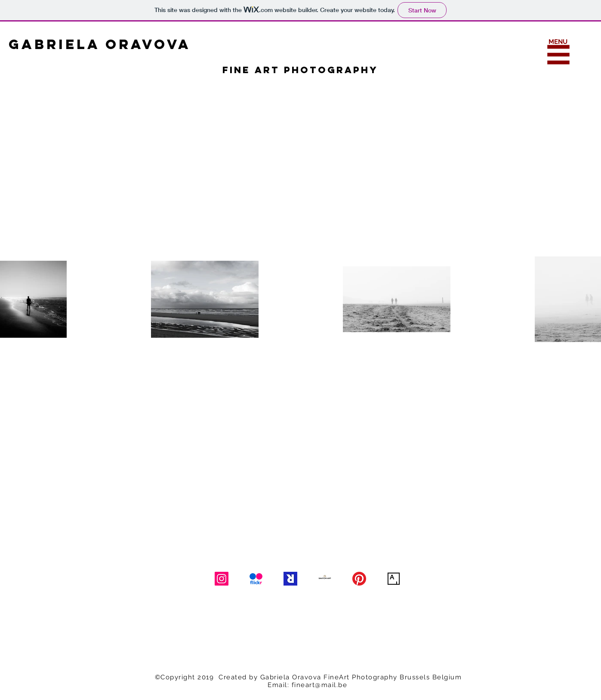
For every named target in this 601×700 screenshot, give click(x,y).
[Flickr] (256, 579)
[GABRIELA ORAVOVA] (124, 45)
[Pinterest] (359, 579)
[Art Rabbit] (290, 579)
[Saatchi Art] (325, 579)
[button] (559, 55)
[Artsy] (394, 579)
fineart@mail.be (320, 685)
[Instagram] (222, 579)
